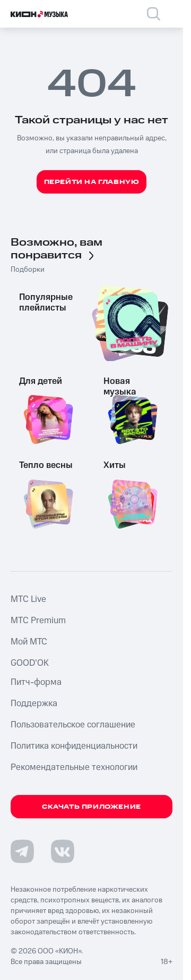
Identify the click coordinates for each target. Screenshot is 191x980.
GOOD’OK (30, 663)
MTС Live (28, 599)
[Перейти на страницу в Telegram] (22, 851)
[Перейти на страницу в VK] (63, 851)
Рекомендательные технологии (74, 767)
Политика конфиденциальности (74, 746)
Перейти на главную (92, 182)
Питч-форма (36, 682)
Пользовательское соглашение (73, 725)
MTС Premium (38, 621)
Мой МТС (29, 642)
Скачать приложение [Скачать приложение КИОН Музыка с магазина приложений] (92, 807)
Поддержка (34, 703)
